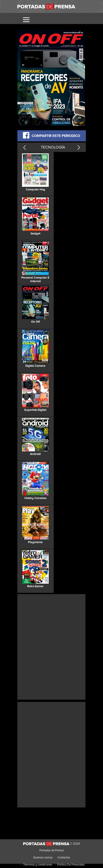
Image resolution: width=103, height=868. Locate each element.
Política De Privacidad (71, 865)
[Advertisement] (51, 646)
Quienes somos (43, 858)
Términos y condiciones (38, 865)
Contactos (64, 858)
